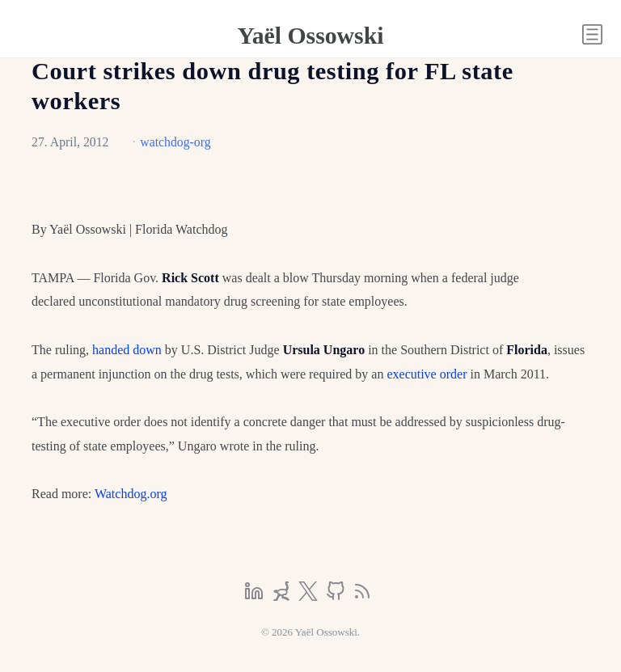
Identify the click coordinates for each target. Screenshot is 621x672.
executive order (427, 374)
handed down (127, 350)
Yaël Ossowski (310, 35)
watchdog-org (175, 142)
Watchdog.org (131, 494)
